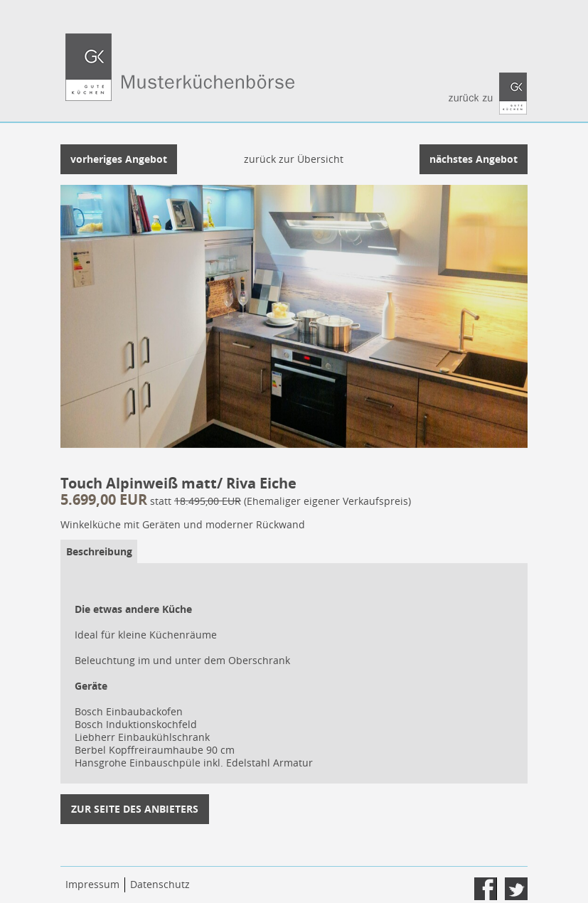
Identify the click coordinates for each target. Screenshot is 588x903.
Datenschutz (160, 884)
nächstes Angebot (474, 159)
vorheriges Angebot (119, 159)
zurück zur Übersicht (294, 159)
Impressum (92, 884)
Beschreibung (99, 551)
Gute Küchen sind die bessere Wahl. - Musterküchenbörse (294, 77)
